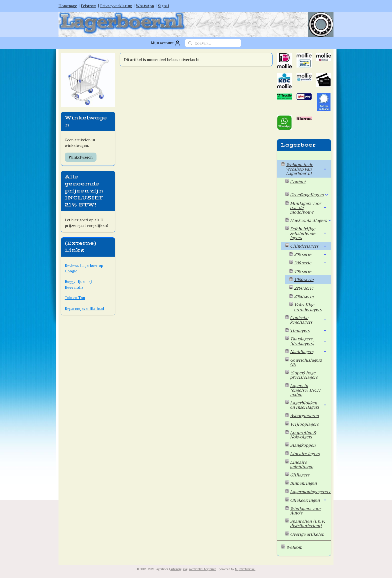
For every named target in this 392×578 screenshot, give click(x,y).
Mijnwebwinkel (245, 569)
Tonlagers (308, 330)
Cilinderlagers (308, 246)
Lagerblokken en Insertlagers (308, 405)
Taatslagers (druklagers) (308, 341)
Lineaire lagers (305, 453)
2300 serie (304, 296)
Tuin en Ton (75, 298)
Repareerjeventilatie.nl (84, 308)
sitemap (176, 569)
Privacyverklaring (116, 6)
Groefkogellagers (309, 195)
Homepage (68, 6)
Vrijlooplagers (304, 424)
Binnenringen (303, 483)
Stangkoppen (303, 445)
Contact (298, 182)
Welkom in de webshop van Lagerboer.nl (306, 169)
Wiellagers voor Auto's (305, 510)
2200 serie (304, 288)
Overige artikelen (307, 534)
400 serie (303, 271)
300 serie (310, 263)
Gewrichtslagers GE (306, 362)
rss (185, 569)
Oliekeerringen (308, 500)
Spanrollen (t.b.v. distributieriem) (308, 523)
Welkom (294, 547)
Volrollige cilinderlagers (308, 307)
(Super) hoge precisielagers (304, 375)
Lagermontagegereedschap (310, 491)
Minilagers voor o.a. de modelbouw (308, 207)
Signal (163, 6)
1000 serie (304, 279)
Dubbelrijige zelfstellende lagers (308, 233)
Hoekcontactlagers (310, 220)
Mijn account (166, 43)
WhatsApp (145, 6)
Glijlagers (300, 475)
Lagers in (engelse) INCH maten (305, 390)
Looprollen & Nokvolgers (303, 434)
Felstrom (89, 6)
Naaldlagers (308, 351)
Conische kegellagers (308, 320)
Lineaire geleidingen (302, 464)
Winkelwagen (81, 157)
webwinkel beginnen (203, 569)
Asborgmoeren (304, 415)
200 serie (310, 254)
